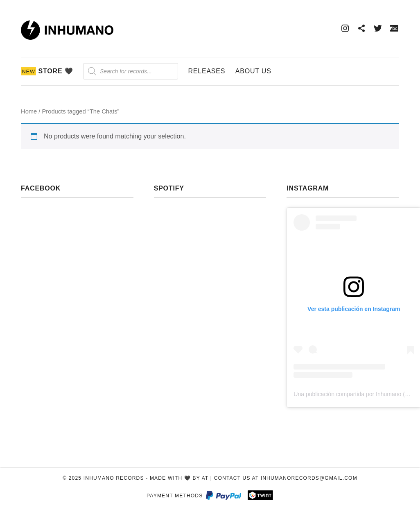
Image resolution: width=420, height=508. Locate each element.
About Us (253, 71)
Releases (207, 71)
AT (205, 478)
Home (29, 111)
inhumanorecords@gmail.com (309, 478)
